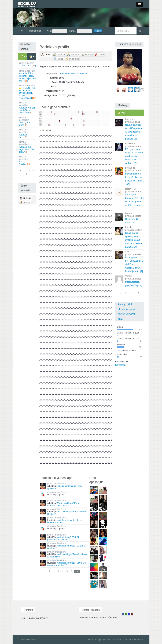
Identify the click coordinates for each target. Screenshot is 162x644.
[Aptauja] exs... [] (27, 133)
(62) (142, 89)
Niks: (57, 31)
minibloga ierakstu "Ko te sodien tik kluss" (64, 521)
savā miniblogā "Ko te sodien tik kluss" (66, 513)
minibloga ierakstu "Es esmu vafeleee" (66, 547)
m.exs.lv (106, 640)
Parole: (80, 31)
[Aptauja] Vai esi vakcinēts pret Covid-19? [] (27, 108)
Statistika (117, 640)
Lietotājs (123, 614)
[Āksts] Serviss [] (27, 160)
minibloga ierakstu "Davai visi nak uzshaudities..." (67, 564)
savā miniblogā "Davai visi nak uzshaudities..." (67, 555)
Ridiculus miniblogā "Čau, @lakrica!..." (65, 487)
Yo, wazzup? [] (27, 64)
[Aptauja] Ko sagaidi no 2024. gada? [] (27, 147)
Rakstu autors (126, 614)
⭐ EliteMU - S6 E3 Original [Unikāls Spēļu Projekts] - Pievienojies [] (27, 92)
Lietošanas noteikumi (133, 640)
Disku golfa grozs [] (27, 121)
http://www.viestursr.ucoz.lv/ (73, 73)
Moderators (129, 614)
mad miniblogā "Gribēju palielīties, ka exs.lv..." (64, 538)
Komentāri (120, 365)
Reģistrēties (35, 31)
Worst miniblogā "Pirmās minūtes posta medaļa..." (64, 504)
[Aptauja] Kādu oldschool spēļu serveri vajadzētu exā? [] (27, 76)
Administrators (132, 614)
